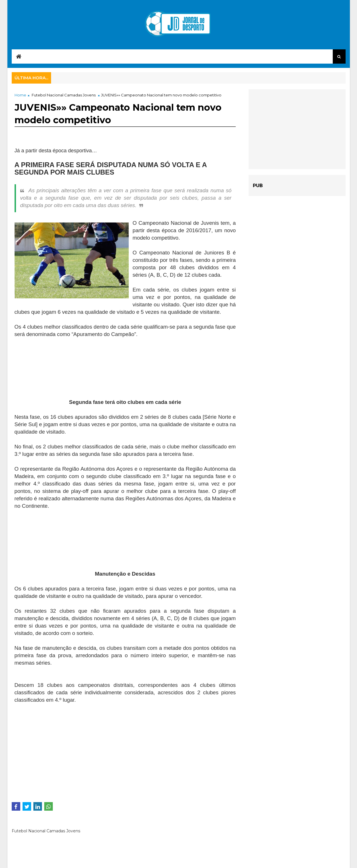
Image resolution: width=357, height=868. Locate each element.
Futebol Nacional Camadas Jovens (64, 95)
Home (20, 95)
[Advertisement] (60, 375)
